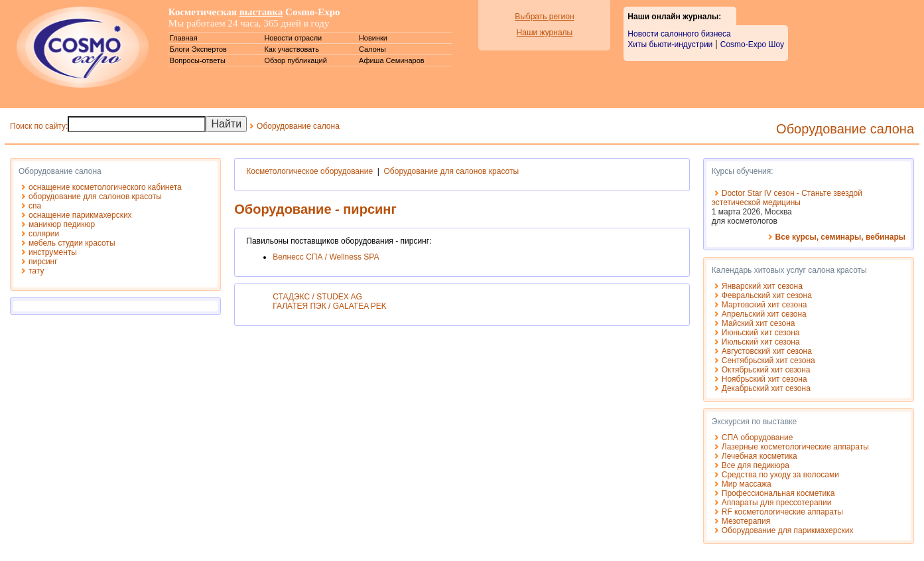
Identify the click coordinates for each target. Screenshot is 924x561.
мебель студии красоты (72, 243)
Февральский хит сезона (767, 295)
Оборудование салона (298, 126)
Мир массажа (747, 484)
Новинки (373, 38)
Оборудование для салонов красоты (452, 171)
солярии (44, 234)
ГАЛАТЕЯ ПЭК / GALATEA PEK (330, 306)
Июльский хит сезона (761, 342)
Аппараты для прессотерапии (777, 503)
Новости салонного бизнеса (679, 34)
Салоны (372, 49)
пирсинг (43, 262)
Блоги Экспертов (198, 49)
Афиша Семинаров (392, 60)
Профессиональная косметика (778, 493)
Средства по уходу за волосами (780, 475)
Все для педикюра (756, 465)
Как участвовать (291, 49)
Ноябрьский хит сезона (764, 379)
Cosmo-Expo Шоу (752, 44)
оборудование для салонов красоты (95, 197)
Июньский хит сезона (761, 333)
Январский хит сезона (762, 286)
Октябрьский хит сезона (766, 370)
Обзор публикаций (296, 60)
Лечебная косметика (759, 456)
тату (36, 271)
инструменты (53, 252)
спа (35, 206)
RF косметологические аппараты (782, 512)
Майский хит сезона (759, 323)
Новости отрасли (293, 38)
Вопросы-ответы (198, 60)
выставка (261, 12)
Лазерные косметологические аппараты (795, 447)
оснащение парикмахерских (80, 215)
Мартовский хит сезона (764, 305)
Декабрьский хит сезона (766, 388)
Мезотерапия (746, 521)
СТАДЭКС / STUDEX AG (317, 297)
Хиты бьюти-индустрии (670, 44)
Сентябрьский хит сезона (768, 361)
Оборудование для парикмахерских (788, 530)
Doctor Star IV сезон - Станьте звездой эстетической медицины (787, 198)
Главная (184, 38)
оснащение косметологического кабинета (105, 187)
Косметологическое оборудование (309, 171)
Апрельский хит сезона (764, 314)
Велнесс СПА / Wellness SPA (326, 257)
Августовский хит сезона (767, 351)
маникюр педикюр (62, 224)
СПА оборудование (758, 438)
